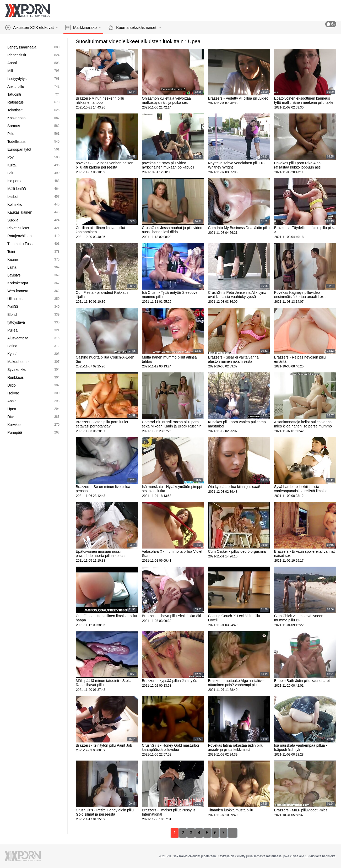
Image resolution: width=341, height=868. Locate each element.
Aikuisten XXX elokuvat (32, 28)
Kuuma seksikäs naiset (135, 28)
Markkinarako (83, 28)
